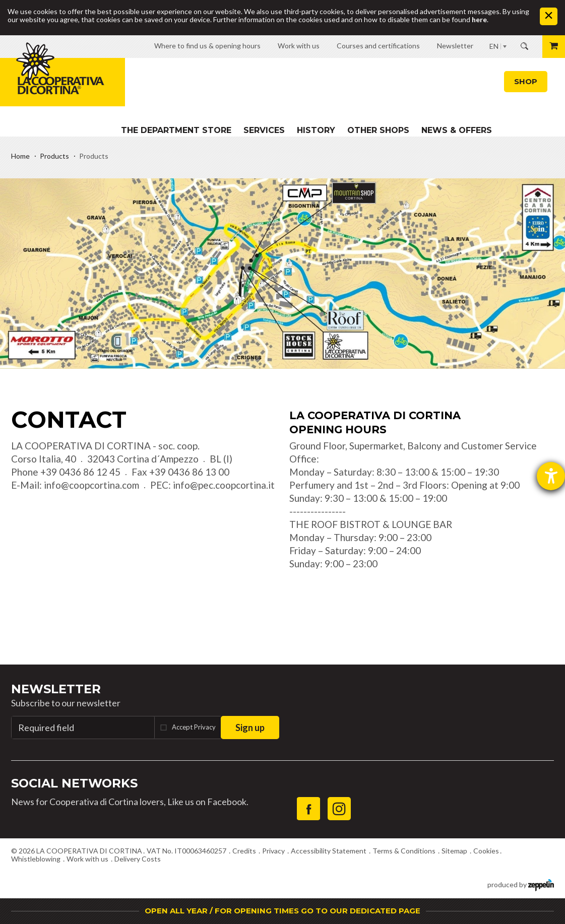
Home (20, 156)
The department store (176, 130)
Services (264, 130)
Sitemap (454, 851)
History (316, 130)
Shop (526, 81)
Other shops (378, 130)
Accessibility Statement (329, 851)
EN (494, 46)
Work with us (87, 859)
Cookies (486, 851)
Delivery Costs (138, 859)
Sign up (250, 728)
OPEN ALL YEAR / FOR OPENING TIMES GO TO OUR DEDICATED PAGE (282, 911)
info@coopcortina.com (91, 485)
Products (54, 156)
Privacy (273, 851)
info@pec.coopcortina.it (224, 485)
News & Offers (457, 130)
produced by (521, 884)
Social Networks (74, 783)
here (479, 19)
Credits (244, 851)
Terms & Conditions (404, 851)
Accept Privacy (194, 727)
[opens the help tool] (551, 476)
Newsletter (56, 689)
